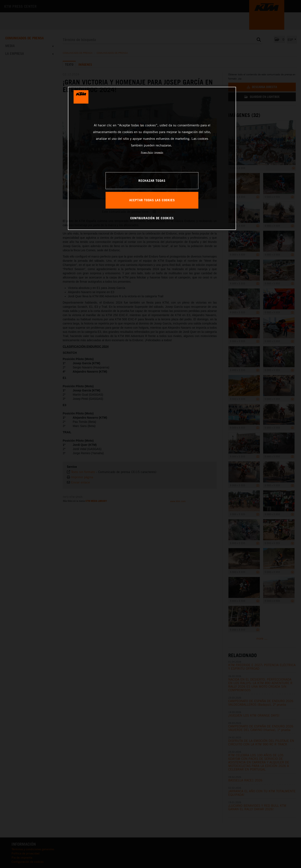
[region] (152, 158)
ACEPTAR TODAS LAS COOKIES (152, 200)
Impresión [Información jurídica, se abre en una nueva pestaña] (159, 152)
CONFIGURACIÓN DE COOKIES (152, 218)
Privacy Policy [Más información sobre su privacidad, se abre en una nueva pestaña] (147, 152)
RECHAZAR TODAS (152, 181)
